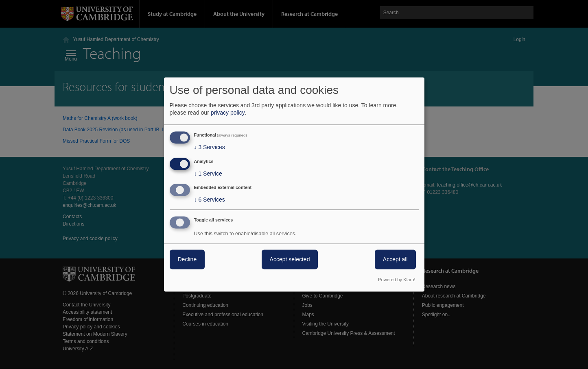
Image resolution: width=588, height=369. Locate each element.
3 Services (210, 147)
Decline (187, 260)
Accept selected (290, 260)
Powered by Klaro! (397, 280)
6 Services (210, 200)
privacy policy (228, 113)
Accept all (395, 260)
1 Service (208, 174)
